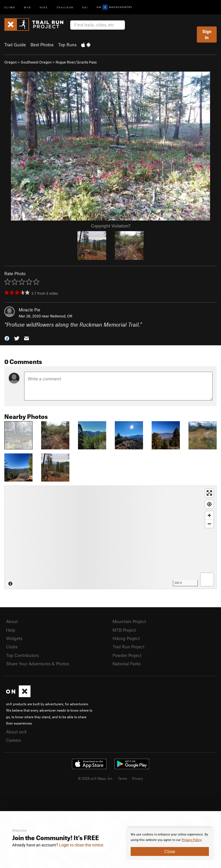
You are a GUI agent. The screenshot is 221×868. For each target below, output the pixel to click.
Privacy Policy (192, 840)
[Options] (207, 579)
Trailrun (65, 7)
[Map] (110, 537)
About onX (16, 732)
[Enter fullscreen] (209, 493)
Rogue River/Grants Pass (76, 62)
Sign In (207, 34)
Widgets (14, 638)
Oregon (11, 62)
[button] (7, 338)
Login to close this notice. (82, 845)
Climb (10, 7)
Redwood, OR (61, 316)
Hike (44, 7)
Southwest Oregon (36, 62)
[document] (170, 844)
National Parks (127, 664)
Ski (85, 7)
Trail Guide (15, 45)
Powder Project (127, 655)
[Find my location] (209, 504)
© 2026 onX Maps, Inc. (96, 778)
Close (170, 851)
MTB (27, 7)
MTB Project (124, 630)
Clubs (12, 647)
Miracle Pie (29, 310)
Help (11, 630)
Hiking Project (126, 638)
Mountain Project (129, 621)
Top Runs (67, 45)
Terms (123, 778)
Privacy (138, 778)
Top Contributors (22, 655)
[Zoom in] (209, 515)
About (12, 621)
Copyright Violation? (111, 226)
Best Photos (42, 45)
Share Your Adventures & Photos (38, 664)
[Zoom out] (209, 524)
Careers (14, 740)
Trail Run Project (128, 647)
